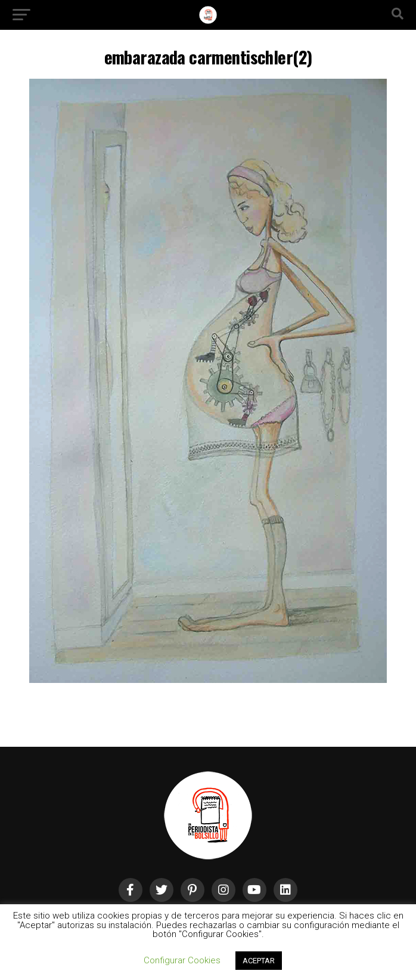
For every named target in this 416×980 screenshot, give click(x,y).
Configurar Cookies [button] (182, 960)
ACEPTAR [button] (259, 961)
